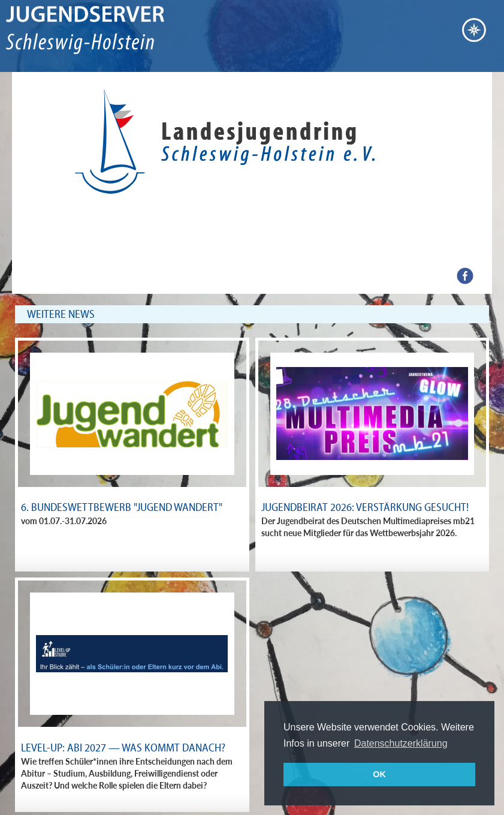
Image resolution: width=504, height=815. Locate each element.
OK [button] (379, 774)
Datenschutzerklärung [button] (401, 743)
